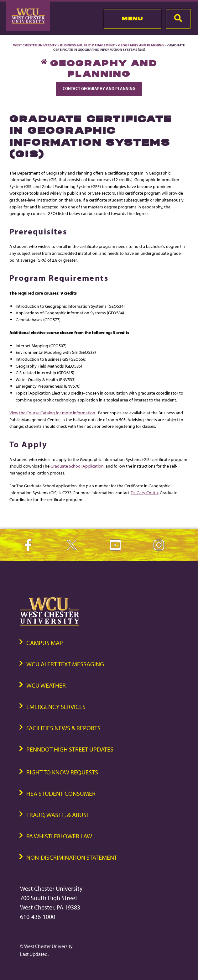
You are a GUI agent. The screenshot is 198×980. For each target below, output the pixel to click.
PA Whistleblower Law (59, 836)
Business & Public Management (87, 45)
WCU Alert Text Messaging (65, 664)
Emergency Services (56, 707)
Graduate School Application (77, 466)
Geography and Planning (141, 45)
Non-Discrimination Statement (72, 857)
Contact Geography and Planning (99, 88)
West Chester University (35, 45)
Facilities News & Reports (63, 728)
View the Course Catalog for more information (52, 413)
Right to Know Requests (62, 772)
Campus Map (45, 643)
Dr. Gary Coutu (144, 493)
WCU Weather (46, 685)
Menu (132, 18)
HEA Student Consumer (61, 793)
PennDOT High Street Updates (70, 749)
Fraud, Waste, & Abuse (58, 815)
